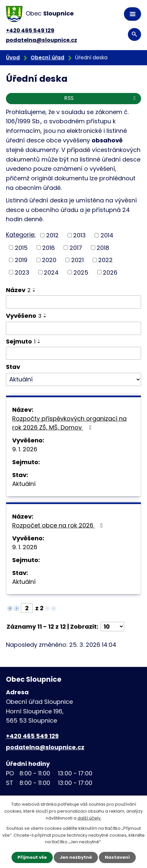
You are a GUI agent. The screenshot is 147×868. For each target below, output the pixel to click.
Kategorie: (21, 235)
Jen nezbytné (76, 857)
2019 (21, 260)
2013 (79, 235)
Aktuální (24, 484)
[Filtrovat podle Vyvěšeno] (73, 328)
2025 (81, 272)
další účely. (89, 818)
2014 (107, 235)
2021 (77, 260)
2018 (103, 247)
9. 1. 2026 (25, 449)
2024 (51, 272)
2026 (110, 272)
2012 (52, 235)
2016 (48, 247)
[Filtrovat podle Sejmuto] (73, 353)
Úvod (13, 58)
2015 (21, 247)
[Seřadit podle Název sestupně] (34, 291)
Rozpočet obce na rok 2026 (59, 525)
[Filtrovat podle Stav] (73, 379)
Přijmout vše (32, 857)
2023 (22, 272)
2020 (49, 260)
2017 (76, 247)
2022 (105, 260)
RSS (101, 98)
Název (18, 290)
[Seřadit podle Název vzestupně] (34, 288)
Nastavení (117, 857)
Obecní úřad (47, 58)
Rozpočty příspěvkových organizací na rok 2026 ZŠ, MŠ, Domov (69, 423)
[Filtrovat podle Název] (73, 302)
